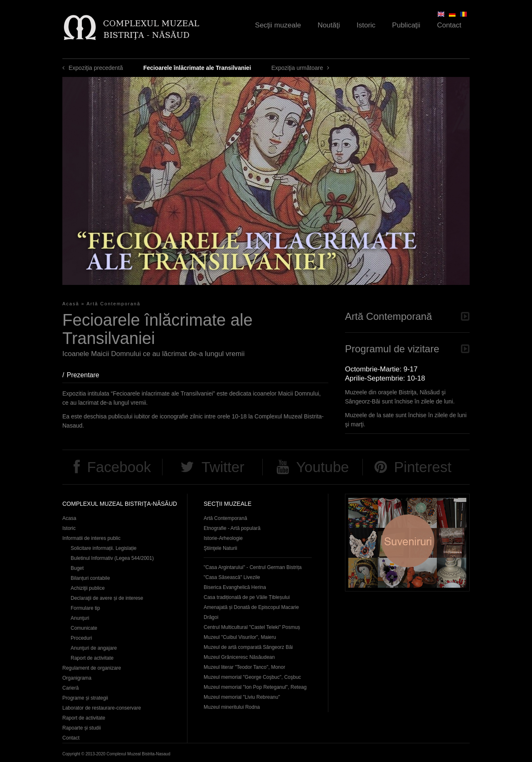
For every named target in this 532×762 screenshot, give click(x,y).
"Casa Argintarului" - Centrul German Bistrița (253, 567)
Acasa (69, 518)
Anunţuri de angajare (94, 648)
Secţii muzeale (278, 25)
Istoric (366, 25)
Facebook (119, 467)
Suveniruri (407, 543)
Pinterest (423, 467)
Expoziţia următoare (297, 68)
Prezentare (87, 375)
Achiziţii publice (88, 588)
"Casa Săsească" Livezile (232, 577)
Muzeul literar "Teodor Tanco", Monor (244, 667)
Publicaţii (406, 25)
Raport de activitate (92, 658)
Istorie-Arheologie (223, 538)
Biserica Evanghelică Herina (235, 587)
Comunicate (84, 628)
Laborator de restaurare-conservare (102, 708)
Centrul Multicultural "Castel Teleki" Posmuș (252, 627)
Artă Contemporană (113, 304)
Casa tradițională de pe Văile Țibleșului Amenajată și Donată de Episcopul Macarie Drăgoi (251, 607)
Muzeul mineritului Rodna (232, 707)
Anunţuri (80, 618)
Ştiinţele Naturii (220, 548)
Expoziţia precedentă (96, 68)
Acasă (71, 304)
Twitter (223, 467)
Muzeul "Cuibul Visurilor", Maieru (240, 637)
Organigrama (77, 678)
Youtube (322, 467)
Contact (449, 25)
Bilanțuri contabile (90, 578)
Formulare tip (85, 608)
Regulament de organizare (92, 668)
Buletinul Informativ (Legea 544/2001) (112, 558)
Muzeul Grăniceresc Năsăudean (239, 657)
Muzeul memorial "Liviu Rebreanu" (242, 697)
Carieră (70, 688)
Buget (77, 568)
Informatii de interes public (91, 538)
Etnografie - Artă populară (232, 528)
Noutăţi (329, 25)
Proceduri (81, 638)
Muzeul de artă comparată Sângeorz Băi (248, 647)
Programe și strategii (85, 698)
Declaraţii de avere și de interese (107, 598)
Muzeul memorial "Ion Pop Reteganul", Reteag (255, 687)
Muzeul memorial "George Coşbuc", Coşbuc (252, 677)
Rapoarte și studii (82, 728)
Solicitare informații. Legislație (104, 548)
